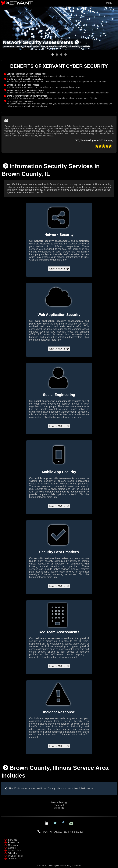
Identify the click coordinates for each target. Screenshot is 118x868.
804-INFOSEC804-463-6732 (63, 832)
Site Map (13, 853)
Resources (14, 842)
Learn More (57, 269)
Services (13, 840)
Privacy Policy (15, 856)
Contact (12, 848)
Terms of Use (15, 859)
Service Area (15, 851)
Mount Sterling (59, 802)
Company (13, 845)
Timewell (59, 805)
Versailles (59, 808)
